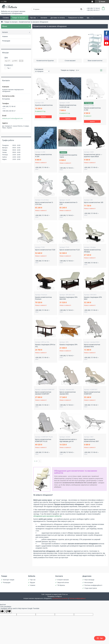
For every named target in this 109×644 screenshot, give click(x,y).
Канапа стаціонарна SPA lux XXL (45, 346)
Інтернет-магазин (63, 580)
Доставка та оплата (58, 18)
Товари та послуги (19, 18)
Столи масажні (70, 60)
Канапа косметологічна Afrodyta (92, 251)
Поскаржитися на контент (60, 598)
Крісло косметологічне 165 (94, 202)
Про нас (33, 18)
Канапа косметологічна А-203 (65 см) (68, 106)
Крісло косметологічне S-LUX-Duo (44, 203)
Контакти (44, 18)
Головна (6, 18)
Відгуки (33, 582)
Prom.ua (65, 594)
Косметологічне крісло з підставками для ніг (68, 440)
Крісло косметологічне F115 (70, 250)
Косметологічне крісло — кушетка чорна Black (93, 155)
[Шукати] (81, 9)
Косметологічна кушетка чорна (68, 156)
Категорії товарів (9, 580)
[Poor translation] (8, 611)
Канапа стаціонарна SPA (68, 345)
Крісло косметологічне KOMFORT (92, 393)
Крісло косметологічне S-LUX (69, 203)
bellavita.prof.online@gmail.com (12, 118)
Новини (5, 36)
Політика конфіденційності (93, 585)
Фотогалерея (89, 582)
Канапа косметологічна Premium (43, 298)
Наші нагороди (89, 580)
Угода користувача (91, 588)
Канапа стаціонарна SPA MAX (93, 298)
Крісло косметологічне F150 (45, 250)
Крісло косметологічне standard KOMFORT (43, 393)
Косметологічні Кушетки (45, 60)
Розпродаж (6, 41)
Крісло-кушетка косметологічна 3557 (91, 440)
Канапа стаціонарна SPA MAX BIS (68, 298)
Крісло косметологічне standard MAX (92, 346)
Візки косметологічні (95, 60)
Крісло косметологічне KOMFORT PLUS (43, 440)
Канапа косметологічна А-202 (92, 109)
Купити (43, 117)
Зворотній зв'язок (63, 582)
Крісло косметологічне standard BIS (68, 393)
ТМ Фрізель (61, 585)
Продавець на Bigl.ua (54, 596)
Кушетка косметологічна (44, 105)
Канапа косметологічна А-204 (43, 155)
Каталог (5, 32)
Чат (100, 638)
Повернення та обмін (76, 18)
